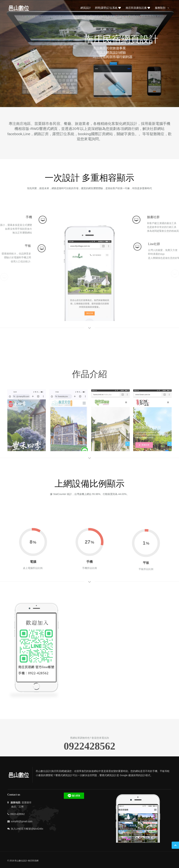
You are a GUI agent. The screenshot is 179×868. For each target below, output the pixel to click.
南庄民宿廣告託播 (138, 8)
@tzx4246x (37, 829)
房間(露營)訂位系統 (108, 8)
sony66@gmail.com (22, 821)
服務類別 (162, 8)
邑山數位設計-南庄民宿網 (27, 861)
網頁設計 (86, 8)
